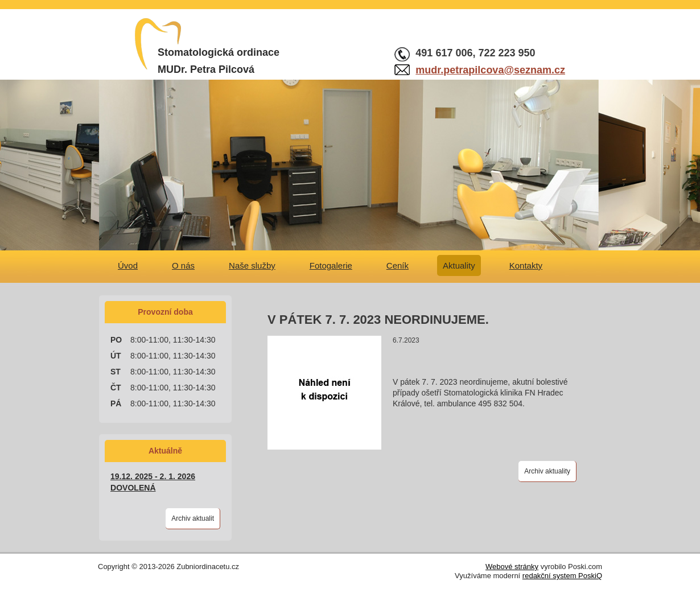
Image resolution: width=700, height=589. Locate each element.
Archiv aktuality (547, 471)
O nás (183, 265)
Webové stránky (512, 567)
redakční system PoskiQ (562, 576)
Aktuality (459, 265)
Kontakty (526, 265)
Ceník (398, 265)
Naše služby (252, 265)
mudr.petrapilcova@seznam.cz (490, 70)
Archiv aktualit (193, 518)
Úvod (128, 265)
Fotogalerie (331, 265)
